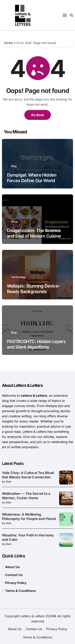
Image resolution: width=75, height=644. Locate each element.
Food (14, 222)
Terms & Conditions (21, 591)
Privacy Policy (16, 583)
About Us (13, 567)
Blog (14, 166)
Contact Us (14, 575)
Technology (19, 277)
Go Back (38, 115)
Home (8, 43)
